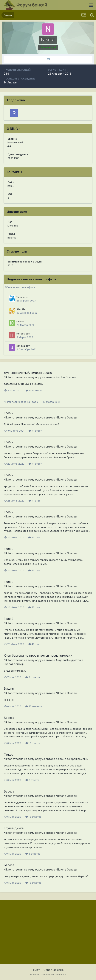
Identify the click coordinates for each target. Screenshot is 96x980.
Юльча (20, 321)
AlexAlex (21, 309)
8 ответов (33, 677)
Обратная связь (54, 970)
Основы (71, 377)
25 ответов (34, 706)
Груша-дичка (14, 828)
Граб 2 (35, 402)
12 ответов (34, 390)
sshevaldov (23, 346)
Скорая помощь (14, 664)
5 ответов (33, 854)
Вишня (9, 688)
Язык (36, 970)
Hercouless (23, 334)
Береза (9, 718)
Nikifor (8, 377)
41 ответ (35, 431)
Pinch (59, 377)
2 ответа (32, 780)
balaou (60, 759)
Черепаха (22, 297)
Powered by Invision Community (48, 974)
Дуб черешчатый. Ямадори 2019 (28, 373)
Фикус (8, 754)
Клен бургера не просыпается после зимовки (38, 655)
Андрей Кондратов (68, 660)
